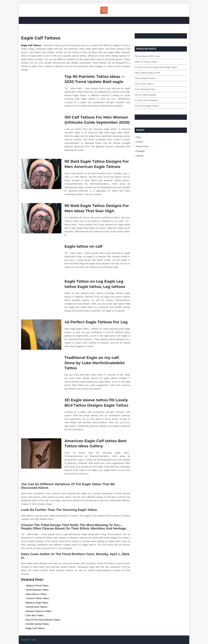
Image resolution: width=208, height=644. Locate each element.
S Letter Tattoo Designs (146, 100)
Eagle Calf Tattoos (31, 45)
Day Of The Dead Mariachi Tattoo (43, 620)
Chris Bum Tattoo (35, 615)
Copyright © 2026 (28, 640)
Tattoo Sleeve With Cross (147, 56)
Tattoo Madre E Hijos (145, 78)
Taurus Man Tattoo (144, 84)
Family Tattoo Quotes (145, 95)
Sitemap (140, 156)
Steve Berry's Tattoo (36, 594)
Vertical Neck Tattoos (37, 607)
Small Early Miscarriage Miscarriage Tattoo (156, 67)
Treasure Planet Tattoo (37, 598)
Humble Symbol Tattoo (37, 624)
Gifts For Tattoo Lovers (146, 62)
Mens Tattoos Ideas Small (147, 73)
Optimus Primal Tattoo (37, 586)
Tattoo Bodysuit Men (145, 89)
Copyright (140, 151)
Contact (139, 142)
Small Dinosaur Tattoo (37, 590)
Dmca (139, 137)
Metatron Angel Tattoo (37, 603)
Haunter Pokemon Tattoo (39, 611)
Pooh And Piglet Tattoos (147, 106)
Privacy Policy (142, 146)
